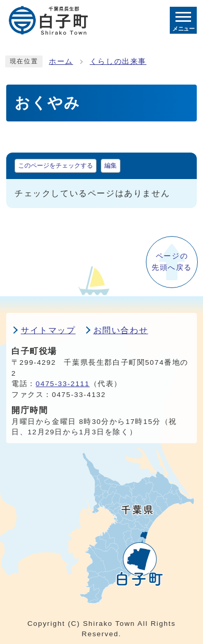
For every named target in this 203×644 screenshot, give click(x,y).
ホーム (61, 61)
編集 (111, 166)
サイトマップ (48, 330)
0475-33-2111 (63, 384)
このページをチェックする (56, 166)
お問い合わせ (121, 330)
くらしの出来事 (118, 61)
